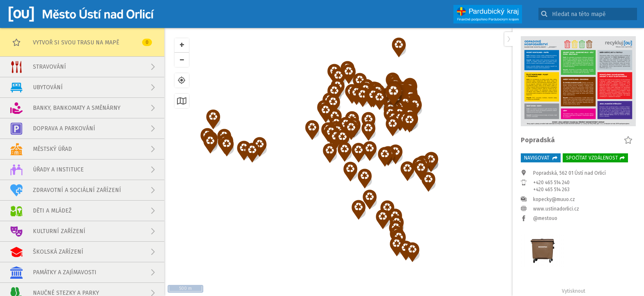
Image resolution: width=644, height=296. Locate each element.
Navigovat (541, 158)
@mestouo (545, 218)
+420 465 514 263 (551, 190)
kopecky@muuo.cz (554, 199)
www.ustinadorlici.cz (556, 209)
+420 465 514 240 (551, 183)
